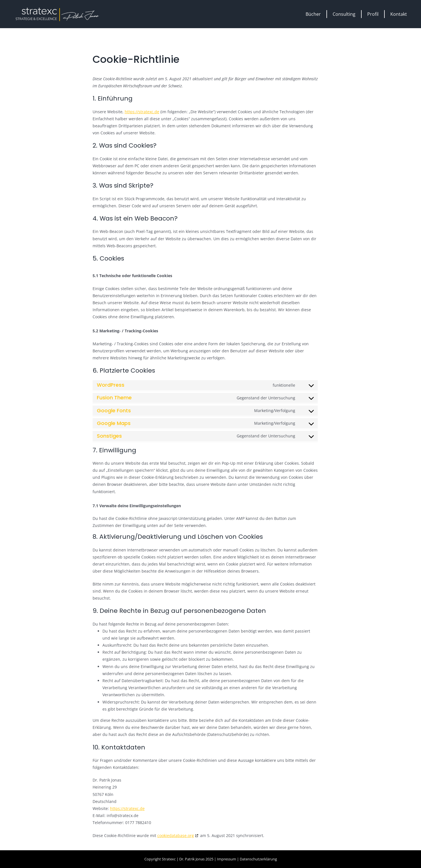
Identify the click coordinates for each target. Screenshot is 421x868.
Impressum (227, 859)
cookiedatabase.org (176, 835)
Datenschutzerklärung (258, 859)
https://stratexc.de (142, 112)
